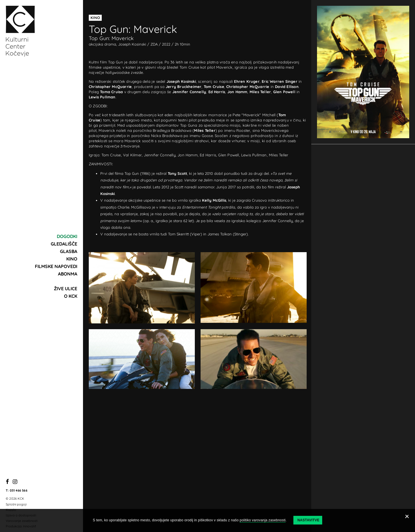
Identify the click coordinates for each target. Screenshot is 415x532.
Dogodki (67, 236)
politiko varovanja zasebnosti (263, 520)
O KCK (71, 296)
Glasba (69, 251)
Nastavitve (308, 520)
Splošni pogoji (16, 504)
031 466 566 (19, 490)
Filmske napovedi (56, 266)
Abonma (68, 274)
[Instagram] (15, 482)
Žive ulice (66, 289)
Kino (72, 259)
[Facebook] (7, 482)
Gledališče (64, 244)
